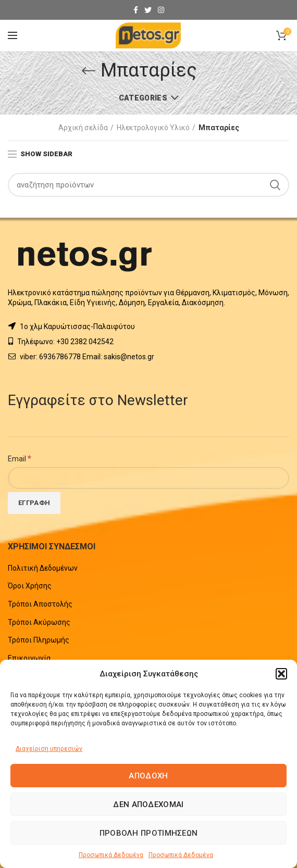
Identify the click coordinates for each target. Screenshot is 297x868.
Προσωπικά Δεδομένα (111, 855)
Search (275, 185)
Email (20, 458)
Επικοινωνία (29, 658)
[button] (281, 674)
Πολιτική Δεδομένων (43, 568)
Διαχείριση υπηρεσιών (49, 749)
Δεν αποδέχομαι (148, 804)
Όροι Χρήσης (30, 586)
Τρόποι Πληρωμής (39, 640)
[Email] (148, 478)
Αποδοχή (148, 776)
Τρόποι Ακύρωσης (39, 622)
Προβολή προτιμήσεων (149, 833)
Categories (143, 98)
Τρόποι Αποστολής (40, 604)
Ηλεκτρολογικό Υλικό (153, 128)
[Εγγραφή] (34, 503)
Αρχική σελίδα (83, 128)
